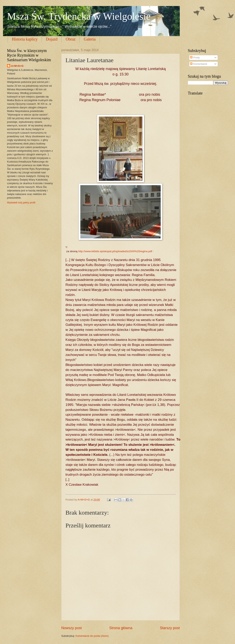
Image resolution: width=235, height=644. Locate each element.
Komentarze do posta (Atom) (92, 636)
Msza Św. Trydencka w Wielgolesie (79, 16)
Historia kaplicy (25, 39)
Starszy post (170, 628)
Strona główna (121, 628)
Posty (195, 57)
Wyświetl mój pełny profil (21, 203)
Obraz (71, 39)
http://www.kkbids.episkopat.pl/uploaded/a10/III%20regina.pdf (115, 251)
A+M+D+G (17, 66)
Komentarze (199, 64)
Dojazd (52, 39)
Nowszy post (72, 628)
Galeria (90, 39)
